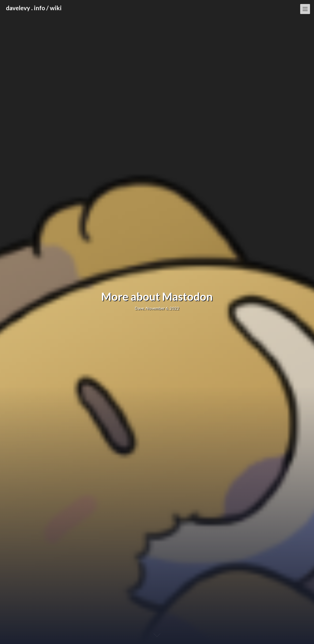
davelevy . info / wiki (34, 8)
